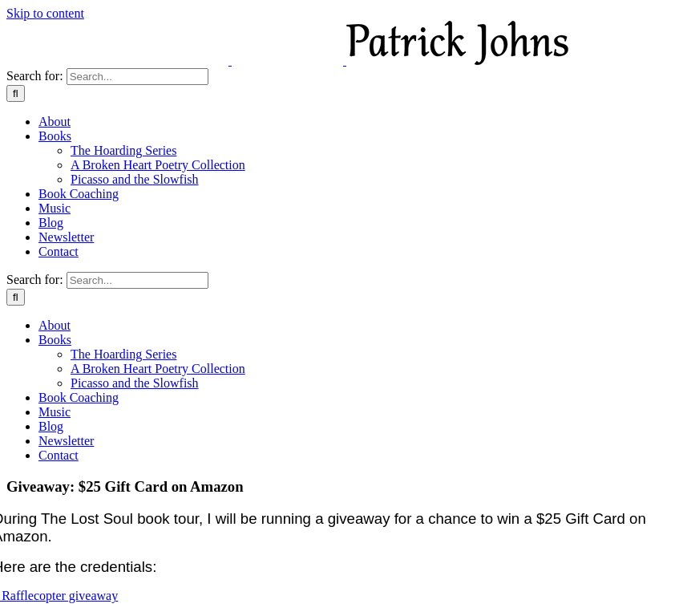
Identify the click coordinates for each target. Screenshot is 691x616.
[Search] (16, 93)
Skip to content (45, 13)
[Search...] (137, 77)
